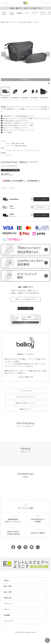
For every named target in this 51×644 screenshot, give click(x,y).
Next (47, 54)
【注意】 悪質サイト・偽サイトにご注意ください (25, 8)
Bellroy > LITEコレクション (25, 403)
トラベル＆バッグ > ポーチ (26, 397)
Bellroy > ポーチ (26, 409)
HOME (2, 22)
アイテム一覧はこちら (25, 377)
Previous (4, 54)
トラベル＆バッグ (25, 391)
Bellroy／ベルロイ (11, 22)
